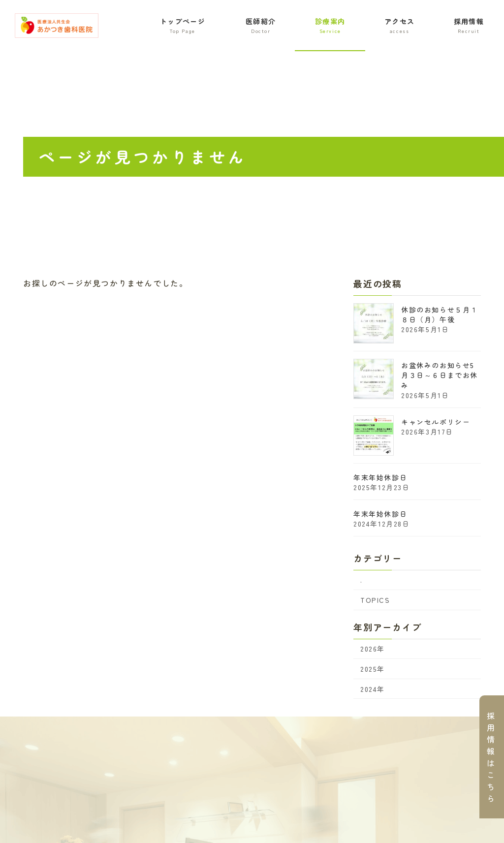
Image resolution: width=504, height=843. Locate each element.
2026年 (373, 649)
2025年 (373, 669)
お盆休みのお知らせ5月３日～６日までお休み (440, 375)
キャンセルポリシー (436, 422)
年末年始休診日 (380, 477)
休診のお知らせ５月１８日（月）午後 (440, 314)
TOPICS (375, 600)
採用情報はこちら (491, 757)
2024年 (373, 689)
